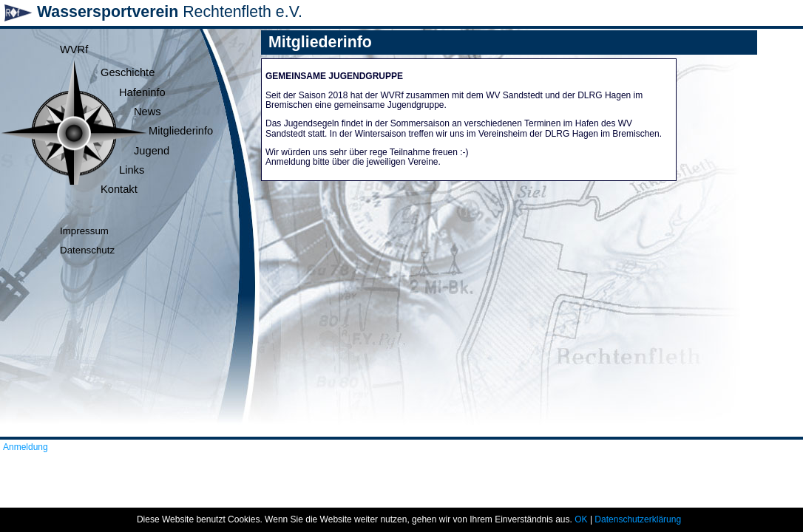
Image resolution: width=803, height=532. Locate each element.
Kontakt (119, 189)
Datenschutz (87, 250)
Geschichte (128, 72)
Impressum (84, 231)
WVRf (74, 50)
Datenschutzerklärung (638, 519)
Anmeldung (26, 447)
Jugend (152, 151)
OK (581, 519)
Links (132, 170)
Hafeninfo (142, 92)
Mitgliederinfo (181, 131)
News (148, 112)
